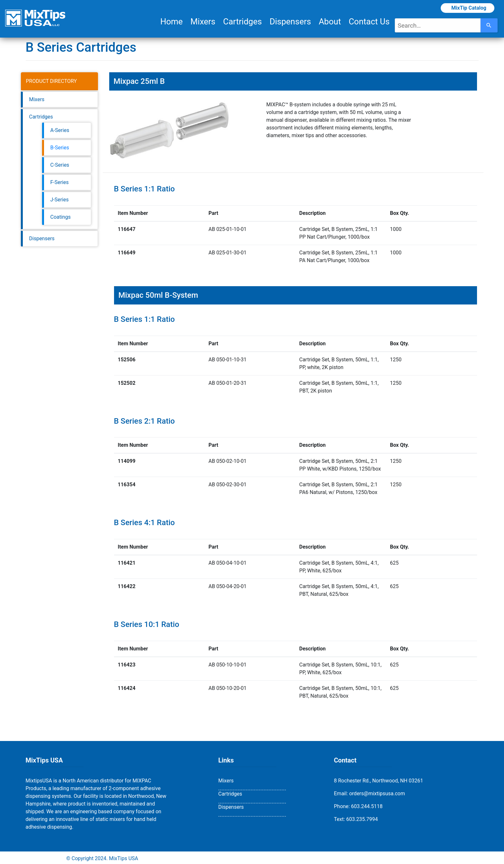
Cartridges (243, 22)
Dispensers (290, 22)
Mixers (203, 22)
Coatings (61, 217)
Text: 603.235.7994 (356, 819)
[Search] (489, 25)
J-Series (60, 200)
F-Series (60, 182)
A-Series (60, 130)
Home (172, 22)
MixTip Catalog (468, 8)
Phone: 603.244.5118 (358, 806)
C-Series (60, 165)
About (330, 22)
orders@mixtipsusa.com (377, 793)
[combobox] (438, 25)
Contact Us (369, 22)
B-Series (60, 148)
